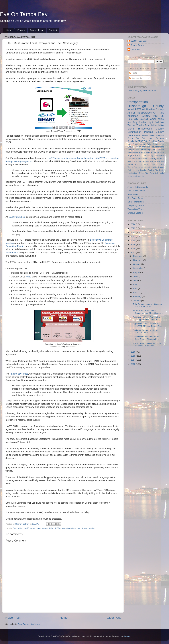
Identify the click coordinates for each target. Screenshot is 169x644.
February (138, 296)
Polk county (133, 170)
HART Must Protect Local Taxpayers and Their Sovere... (148, 312)
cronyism (146, 147)
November (138, 260)
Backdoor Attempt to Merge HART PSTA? (145, 331)
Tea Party (159, 170)
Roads (161, 141)
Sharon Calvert (138, 45)
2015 (133, 356)
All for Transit (158, 167)
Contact (53, 30)
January (137, 301)
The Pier (132, 158)
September (139, 268)
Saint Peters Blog (136, 202)
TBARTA (145, 116)
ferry (130, 144)
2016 (133, 352)
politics (152, 135)
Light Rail (153, 122)
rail (144, 109)
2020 (133, 240)
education (148, 167)
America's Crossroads (138, 187)
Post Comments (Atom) (29, 624)
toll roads (159, 173)
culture (140, 167)
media (139, 158)
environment (132, 176)
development (158, 147)
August (137, 272)
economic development (145, 164)
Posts (133, 73)
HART (27, 528)
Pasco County (134, 161)
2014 (133, 360)
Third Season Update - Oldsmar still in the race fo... (147, 305)
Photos (21, 30)
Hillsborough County (146, 106)
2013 (133, 364)
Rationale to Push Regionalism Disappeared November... (147, 318)
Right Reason (134, 194)
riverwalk (140, 176)
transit (131, 109)
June (136, 280)
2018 (133, 248)
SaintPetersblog (17, 217)
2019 (133, 244)
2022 (133, 232)
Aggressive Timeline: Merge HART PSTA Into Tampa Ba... (147, 325)
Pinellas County (155, 109)
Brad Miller (18, 528)
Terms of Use (37, 30)
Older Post (114, 618)
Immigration (132, 173)
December (138, 256)
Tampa (153, 119)
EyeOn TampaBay (139, 41)
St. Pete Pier (151, 141)
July (135, 276)
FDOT (142, 141)
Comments (136, 78)
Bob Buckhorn (146, 153)
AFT (155, 113)
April (136, 288)
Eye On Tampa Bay (24, 14)
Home (9, 30)
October (137, 264)
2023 (133, 228)
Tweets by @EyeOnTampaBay (142, 91)
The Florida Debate (136, 191)
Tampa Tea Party (146, 173)
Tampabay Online (136, 205)
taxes (136, 156)
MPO (154, 150)
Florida (138, 147)
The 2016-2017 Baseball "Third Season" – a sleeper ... (147, 345)
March (136, 292)
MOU (52, 528)
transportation (89, 528)
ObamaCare (147, 161)
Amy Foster (139, 122)
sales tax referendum (71, 528)
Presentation (12, 253)
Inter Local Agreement (153, 158)
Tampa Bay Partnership (139, 150)
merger (45, 528)
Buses (145, 135)
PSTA (58, 528)
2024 (133, 224)
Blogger (127, 636)
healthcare (159, 156)
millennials (143, 170)
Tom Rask (135, 49)
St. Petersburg (146, 156)
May (135, 284)
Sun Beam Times (135, 198)
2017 (133, 252)
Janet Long (35, 528)
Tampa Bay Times (19, 374)
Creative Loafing (135, 213)
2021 (133, 236)
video (28, 277)
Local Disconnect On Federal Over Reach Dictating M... (146, 338)
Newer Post (13, 618)
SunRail (151, 170)
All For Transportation (140, 113)
